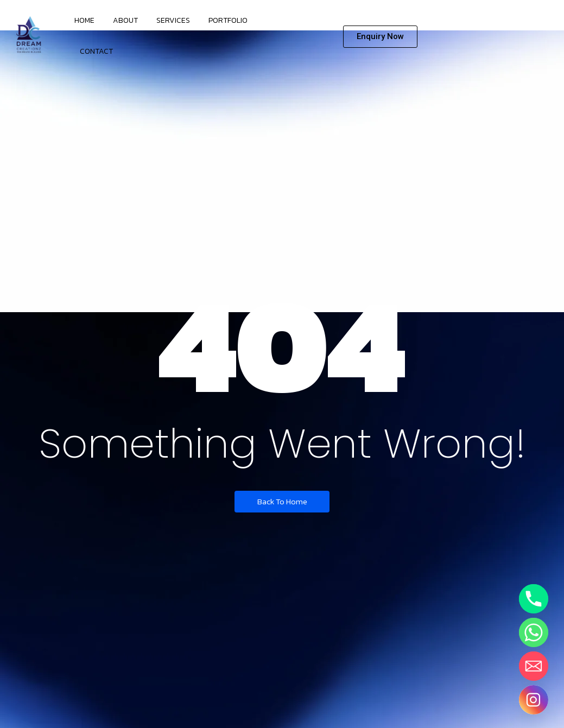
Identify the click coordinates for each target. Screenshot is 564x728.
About (125, 20)
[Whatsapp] (534, 632)
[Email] (534, 666)
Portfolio (228, 20)
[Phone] (534, 599)
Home (84, 20)
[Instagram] (534, 700)
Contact (96, 51)
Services (173, 20)
